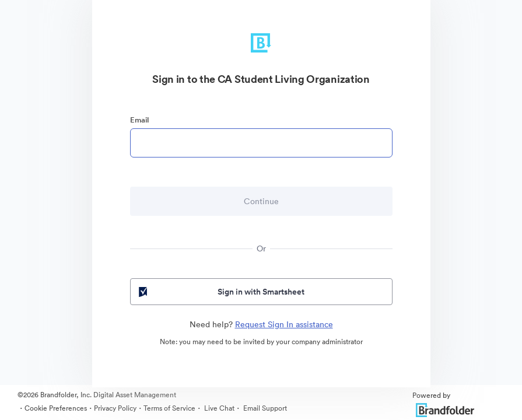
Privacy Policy (115, 408)
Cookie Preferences (56, 408)
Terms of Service (169, 408)
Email (139, 120)
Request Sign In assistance (284, 324)
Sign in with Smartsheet (221, 292)
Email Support (264, 408)
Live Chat (218, 408)
